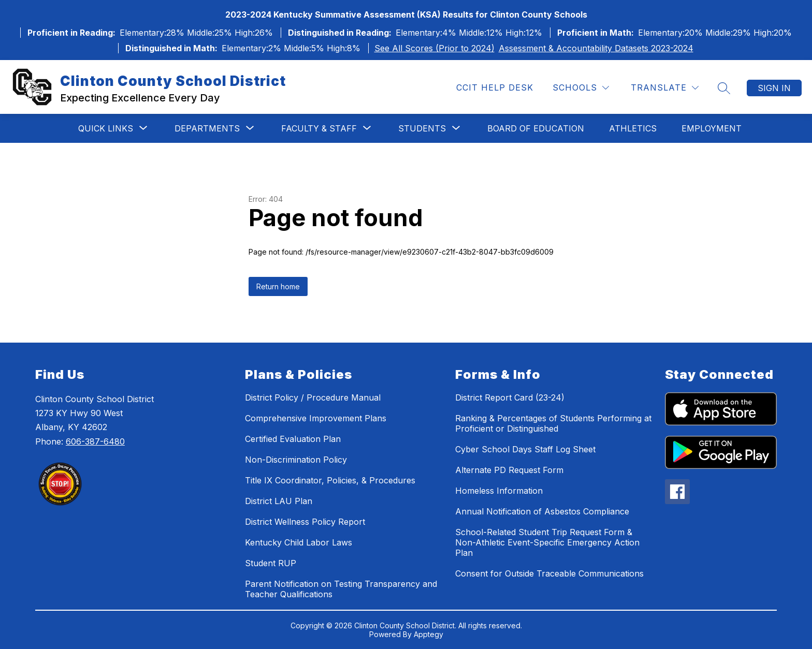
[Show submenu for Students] (422, 128)
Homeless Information (499, 491)
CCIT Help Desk (495, 87)
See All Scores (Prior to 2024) (434, 48)
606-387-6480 (95, 441)
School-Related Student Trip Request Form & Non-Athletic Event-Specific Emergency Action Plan (547, 542)
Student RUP (271, 563)
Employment (712, 128)
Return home (278, 286)
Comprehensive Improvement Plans (316, 418)
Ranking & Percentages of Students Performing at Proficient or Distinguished (553, 423)
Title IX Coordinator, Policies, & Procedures (330, 480)
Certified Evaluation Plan (293, 439)
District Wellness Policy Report (305, 522)
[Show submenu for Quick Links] (106, 128)
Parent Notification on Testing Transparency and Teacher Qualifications (341, 589)
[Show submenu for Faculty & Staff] (319, 128)
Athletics (633, 128)
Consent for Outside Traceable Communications (549, 573)
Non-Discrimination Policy (296, 460)
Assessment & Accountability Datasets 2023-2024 (596, 48)
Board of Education (536, 128)
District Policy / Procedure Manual (313, 397)
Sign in (774, 88)
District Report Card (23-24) (510, 397)
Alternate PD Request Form (509, 470)
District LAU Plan (279, 501)
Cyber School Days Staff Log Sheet (525, 449)
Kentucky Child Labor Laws (299, 542)
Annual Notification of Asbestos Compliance (542, 511)
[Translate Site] (665, 88)
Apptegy (429, 634)
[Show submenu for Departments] (207, 128)
